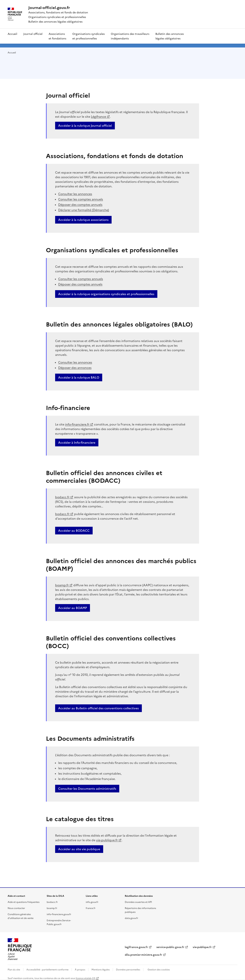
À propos (80, 969)
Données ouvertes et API (138, 902)
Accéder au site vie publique (79, 849)
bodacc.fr (62, 497)
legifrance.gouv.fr (136, 947)
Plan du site (14, 969)
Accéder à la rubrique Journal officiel (85, 126)
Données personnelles (128, 969)
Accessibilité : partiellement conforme (47, 969)
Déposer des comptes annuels (80, 204)
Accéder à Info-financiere (77, 443)
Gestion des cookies (159, 969)
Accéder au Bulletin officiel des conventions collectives (98, 708)
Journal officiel (33, 34)
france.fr (91, 908)
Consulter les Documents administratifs (87, 789)
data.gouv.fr (131, 918)
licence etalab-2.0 (85, 978)
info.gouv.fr (92, 902)
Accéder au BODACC (74, 531)
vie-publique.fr (107, 840)
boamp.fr (62, 585)
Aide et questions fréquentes (24, 902)
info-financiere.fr (77, 424)
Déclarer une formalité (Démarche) (84, 210)
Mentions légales (101, 969)
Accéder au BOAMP (73, 608)
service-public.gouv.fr (170, 947)
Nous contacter (16, 908)
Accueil (12, 34)
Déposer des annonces (75, 367)
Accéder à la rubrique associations (83, 220)
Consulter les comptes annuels (81, 199)
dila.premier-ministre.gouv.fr (143, 955)
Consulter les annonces (75, 194)
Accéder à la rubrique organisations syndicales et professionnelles (106, 294)
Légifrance (98, 116)
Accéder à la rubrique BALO (79, 377)
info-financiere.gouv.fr (59, 914)
